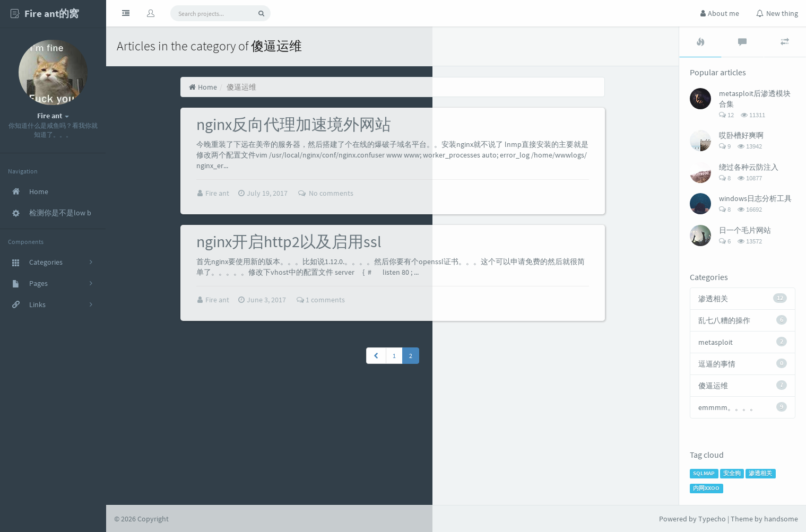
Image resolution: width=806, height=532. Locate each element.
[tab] (700, 42)
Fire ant (218, 193)
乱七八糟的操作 (724, 320)
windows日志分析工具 (755, 198)
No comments (326, 193)
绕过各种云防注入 (749, 167)
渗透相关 (713, 299)
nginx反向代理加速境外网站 (294, 124)
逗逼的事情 (717, 364)
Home (203, 87)
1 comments (321, 299)
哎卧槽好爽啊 (741, 135)
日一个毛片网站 (745, 230)
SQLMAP (704, 473)
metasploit (716, 342)
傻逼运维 (713, 386)
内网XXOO (706, 488)
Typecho (712, 519)
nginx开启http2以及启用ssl (289, 241)
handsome (781, 519)
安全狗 (732, 473)
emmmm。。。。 (728, 407)
